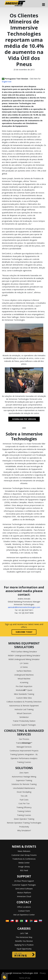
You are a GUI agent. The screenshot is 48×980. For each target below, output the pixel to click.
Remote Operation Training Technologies (24, 823)
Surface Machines (24, 671)
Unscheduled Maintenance (24, 788)
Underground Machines (24, 675)
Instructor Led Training (24, 709)
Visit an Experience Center (24, 915)
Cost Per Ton (24, 803)
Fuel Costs (24, 800)
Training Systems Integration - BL (24, 754)
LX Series (24, 667)
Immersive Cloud (24, 896)
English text (7, 82)
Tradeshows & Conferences (24, 859)
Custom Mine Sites (24, 698)
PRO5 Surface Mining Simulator (24, 652)
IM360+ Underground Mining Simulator (24, 656)
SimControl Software (24, 889)
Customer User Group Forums (24, 855)
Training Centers (24, 811)
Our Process (24, 739)
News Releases (24, 851)
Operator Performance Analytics (24, 758)
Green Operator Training (24, 819)
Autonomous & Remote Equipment (24, 706)
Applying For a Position (24, 945)
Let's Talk (24, 933)
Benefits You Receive (24, 941)
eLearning (24, 682)
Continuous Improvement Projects (24, 751)
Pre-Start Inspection (24, 686)
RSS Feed (24, 870)
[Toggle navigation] (44, 5)
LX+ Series (24, 663)
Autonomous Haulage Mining (24, 777)
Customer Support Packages (24, 725)
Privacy (43, 973)
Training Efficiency (24, 807)
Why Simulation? (24, 830)
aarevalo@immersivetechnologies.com (24, 607)
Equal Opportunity (24, 949)
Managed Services (24, 747)
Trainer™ (24, 743)
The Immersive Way (24, 937)
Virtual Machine (24, 679)
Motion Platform (24, 893)
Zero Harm (24, 773)
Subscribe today (24, 632)
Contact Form (24, 911)
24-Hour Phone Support (24, 881)
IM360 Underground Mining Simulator (24, 659)
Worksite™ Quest (24, 690)
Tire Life (24, 796)
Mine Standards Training (24, 694)
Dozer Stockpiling (24, 792)
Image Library (24, 867)
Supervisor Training (24, 780)
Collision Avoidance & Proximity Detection (24, 702)
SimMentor (24, 717)
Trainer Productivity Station (24, 721)
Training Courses (24, 762)
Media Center (24, 863)
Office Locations (24, 907)
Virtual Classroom (24, 713)
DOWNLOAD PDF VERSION (24, 419)
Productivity (24, 827)
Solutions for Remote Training (24, 784)
